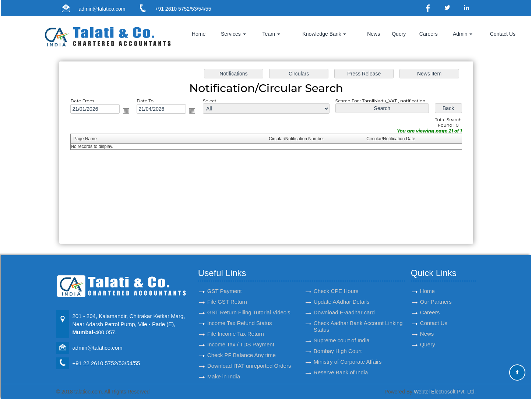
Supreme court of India (342, 332)
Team (271, 34)
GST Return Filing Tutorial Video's (249, 304)
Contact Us (503, 34)
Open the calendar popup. (132, 112)
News (374, 34)
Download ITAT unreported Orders (249, 357)
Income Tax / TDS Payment (241, 336)
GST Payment (225, 283)
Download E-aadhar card (344, 304)
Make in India (224, 368)
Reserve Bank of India (341, 364)
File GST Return (227, 293)
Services (233, 34)
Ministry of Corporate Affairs (348, 353)
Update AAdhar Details (342, 293)
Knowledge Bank (324, 34)
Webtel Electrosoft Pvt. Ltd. (445, 392)
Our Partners (436, 293)
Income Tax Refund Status (240, 315)
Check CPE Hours (336, 283)
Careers (429, 34)
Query (399, 34)
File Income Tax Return (236, 325)
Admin (463, 34)
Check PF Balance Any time (242, 347)
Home (199, 34)
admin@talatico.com (102, 9)
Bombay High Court (338, 342)
